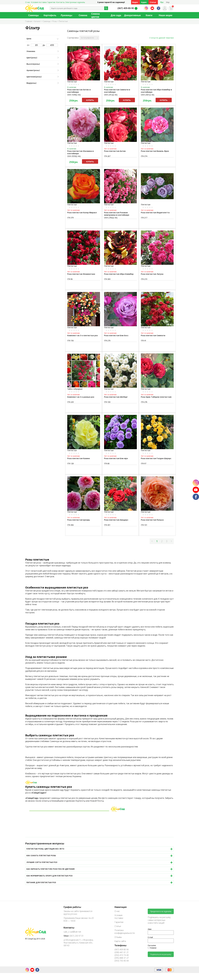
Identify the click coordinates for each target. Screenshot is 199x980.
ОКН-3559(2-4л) (74, 156)
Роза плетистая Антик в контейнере (79, 91)
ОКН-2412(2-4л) (111, 95)
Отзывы (118, 937)
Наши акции (165, 15)
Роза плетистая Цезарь (79, 520)
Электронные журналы (75, 2)
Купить (90, 100)
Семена (83, 15)
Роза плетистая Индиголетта (155, 213)
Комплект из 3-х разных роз (81, 397)
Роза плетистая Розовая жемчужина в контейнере (117, 214)
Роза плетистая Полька (152, 520)
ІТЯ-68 (107, 463)
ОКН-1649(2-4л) (74, 95)
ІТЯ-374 (144, 156)
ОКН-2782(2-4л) (111, 218)
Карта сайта (120, 941)
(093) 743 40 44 (122, 961)
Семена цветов (96, 15)
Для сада (116, 15)
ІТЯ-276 (144, 402)
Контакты (60, 2)
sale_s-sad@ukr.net (72, 932)
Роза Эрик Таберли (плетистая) (156, 397)
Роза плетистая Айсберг (116, 397)
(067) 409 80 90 (122, 950)
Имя (150, 929)
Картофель (50, 15)
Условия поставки (39, 2)
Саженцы (33, 15)
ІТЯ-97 (144, 463)
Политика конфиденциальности (123, 932)
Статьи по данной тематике (162, 38)
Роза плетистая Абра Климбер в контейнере (156, 91)
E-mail (150, 937)
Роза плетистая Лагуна (152, 274)
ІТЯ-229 (70, 402)
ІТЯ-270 (107, 341)
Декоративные (132, 15)
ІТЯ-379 (70, 218)
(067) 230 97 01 (74, 936)
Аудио (144, 2)
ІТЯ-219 (144, 279)
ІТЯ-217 (144, 218)
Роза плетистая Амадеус (116, 520)
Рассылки (152, 945)
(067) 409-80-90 (126, 8)
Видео (135, 2)
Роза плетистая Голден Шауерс (156, 458)
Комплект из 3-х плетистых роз (82, 335)
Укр (168, 2)
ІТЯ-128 (70, 463)
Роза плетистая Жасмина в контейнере (80, 152)
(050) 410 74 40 (122, 955)
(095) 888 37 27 (122, 958)
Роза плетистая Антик (115, 151)
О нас (28, 2)
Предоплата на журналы (161, 911)
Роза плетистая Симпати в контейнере (117, 91)
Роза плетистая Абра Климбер (119, 274)
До (50, 45)
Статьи (153, 2)
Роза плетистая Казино (79, 458)
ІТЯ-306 (70, 525)
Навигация (121, 907)
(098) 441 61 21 (122, 952)
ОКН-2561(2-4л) (148, 95)
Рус (162, 2)
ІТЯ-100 (107, 402)
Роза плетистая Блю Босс (116, 335)
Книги (149, 15)
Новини (152, 948)
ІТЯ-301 (107, 525)
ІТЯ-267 (107, 156)
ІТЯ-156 (70, 341)
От (35, 45)
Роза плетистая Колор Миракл (82, 213)
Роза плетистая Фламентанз (81, 274)
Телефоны (120, 945)
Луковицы (66, 15)
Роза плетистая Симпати (153, 335)
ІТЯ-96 (70, 279)
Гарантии (51, 2)
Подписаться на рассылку (161, 954)
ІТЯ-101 (144, 525)
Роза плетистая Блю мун (116, 458)
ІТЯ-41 (144, 341)
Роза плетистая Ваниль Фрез (155, 151)
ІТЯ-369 (107, 279)
